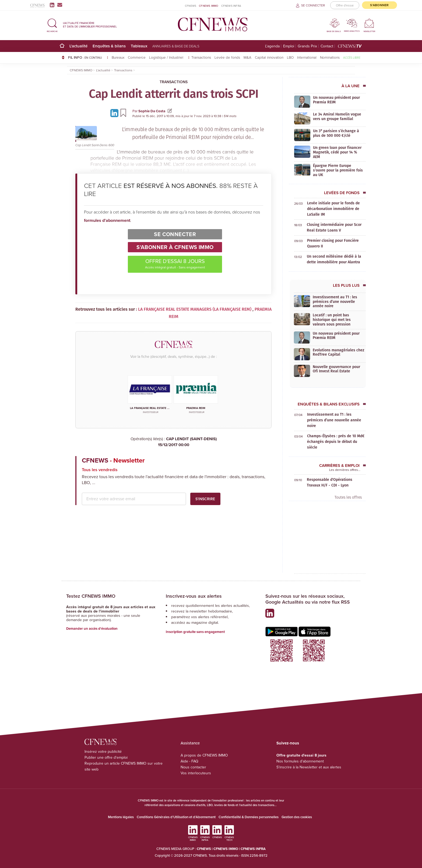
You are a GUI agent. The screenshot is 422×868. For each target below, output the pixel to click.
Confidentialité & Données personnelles (249, 817)
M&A (247, 57)
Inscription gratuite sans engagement (195, 632)
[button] (52, 25)
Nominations (330, 57)
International (307, 57)
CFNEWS (191, 6)
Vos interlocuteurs (196, 773)
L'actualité (78, 46)
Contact (327, 46)
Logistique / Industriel (167, 57)
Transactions (201, 57)
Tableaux (139, 46)
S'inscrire (205, 499)
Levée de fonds (227, 57)
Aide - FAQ (189, 761)
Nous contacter (193, 767)
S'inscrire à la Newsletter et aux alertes (309, 767)
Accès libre (352, 57)
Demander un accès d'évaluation (92, 629)
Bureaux (118, 57)
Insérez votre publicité (103, 752)
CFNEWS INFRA (231, 6)
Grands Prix (307, 46)
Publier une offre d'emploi (106, 757)
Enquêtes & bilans (109, 46)
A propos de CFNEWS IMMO (204, 755)
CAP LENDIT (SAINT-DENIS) (173, 442)
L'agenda (272, 46)
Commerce (137, 57)
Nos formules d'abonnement (300, 761)
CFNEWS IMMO (209, 6)
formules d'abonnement (107, 220)
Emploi (289, 46)
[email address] (134, 499)
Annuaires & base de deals (176, 46)
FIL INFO (88, 57)
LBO (290, 57)
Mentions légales (121, 817)
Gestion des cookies (297, 817)
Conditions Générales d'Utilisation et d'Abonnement (176, 817)
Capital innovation (269, 57)
